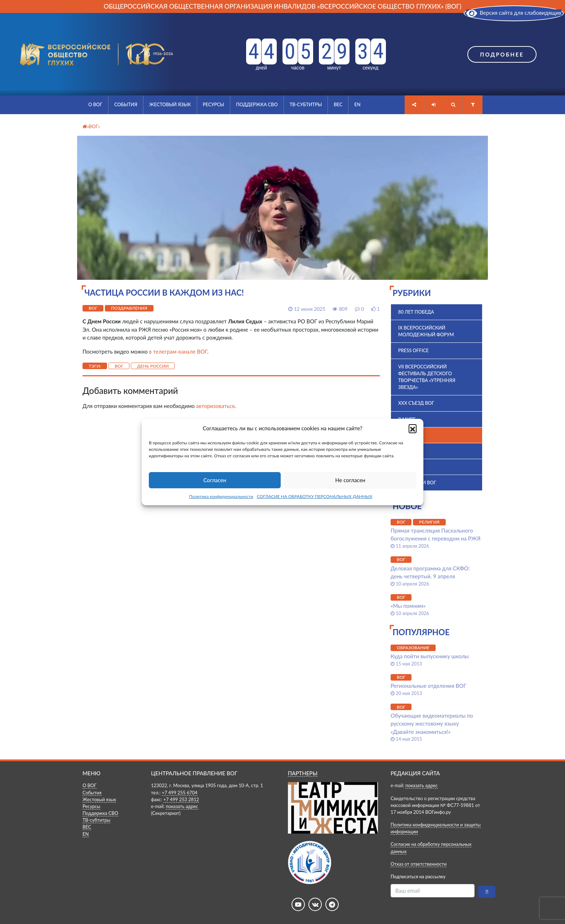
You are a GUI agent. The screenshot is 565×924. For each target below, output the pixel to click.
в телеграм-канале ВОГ (178, 351)
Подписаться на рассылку (418, 876)
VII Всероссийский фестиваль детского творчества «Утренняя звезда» (427, 377)
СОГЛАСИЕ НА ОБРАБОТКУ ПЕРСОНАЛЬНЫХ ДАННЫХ (315, 496)
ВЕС (338, 104)
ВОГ (93, 308)
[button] (413, 428)
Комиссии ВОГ (417, 483)
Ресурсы (213, 104)
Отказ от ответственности (419, 864)
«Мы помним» (408, 606)
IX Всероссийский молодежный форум (426, 331)
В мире (407, 419)
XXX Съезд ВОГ (416, 403)
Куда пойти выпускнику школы (430, 656)
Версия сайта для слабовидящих (514, 13)
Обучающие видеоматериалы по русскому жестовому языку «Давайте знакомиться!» (432, 724)
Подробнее (502, 54)
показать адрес (182, 806)
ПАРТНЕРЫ (303, 773)
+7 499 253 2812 (181, 799)
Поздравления (129, 308)
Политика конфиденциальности (221, 496)
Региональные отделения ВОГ (428, 686)
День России (153, 366)
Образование (413, 648)
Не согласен (350, 480)
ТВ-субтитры (306, 104)
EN (357, 104)
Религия (429, 522)
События (126, 104)
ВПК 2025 (409, 451)
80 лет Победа (416, 312)
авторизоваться (215, 406)
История (409, 467)
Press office (413, 350)
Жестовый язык (170, 104)
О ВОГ (95, 104)
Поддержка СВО (257, 104)
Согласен (215, 480)
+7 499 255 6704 (180, 793)
